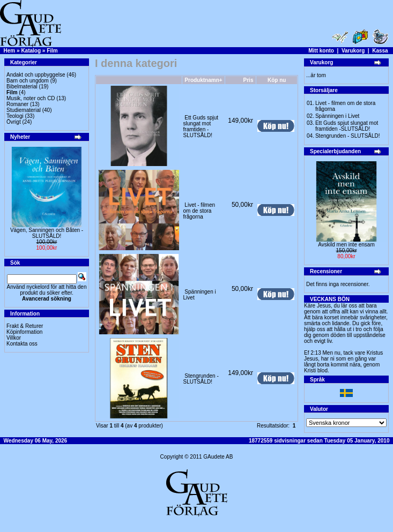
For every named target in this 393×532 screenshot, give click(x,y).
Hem (10, 51)
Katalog (31, 51)
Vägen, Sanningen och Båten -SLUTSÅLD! (47, 233)
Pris (249, 80)
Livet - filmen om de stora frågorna (199, 211)
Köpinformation (24, 332)
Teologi (15, 116)
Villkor (14, 338)
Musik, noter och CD (31, 98)
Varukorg (353, 51)
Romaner (17, 104)
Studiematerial (24, 110)
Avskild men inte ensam (346, 245)
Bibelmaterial (22, 87)
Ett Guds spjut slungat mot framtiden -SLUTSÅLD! (201, 126)
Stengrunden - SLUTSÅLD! (201, 379)
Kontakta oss (22, 344)
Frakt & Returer (25, 326)
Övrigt (14, 122)
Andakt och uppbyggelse (36, 75)
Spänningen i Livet (337, 116)
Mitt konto (321, 51)
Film (52, 51)
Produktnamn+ (203, 80)
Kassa (380, 51)
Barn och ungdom (28, 81)
